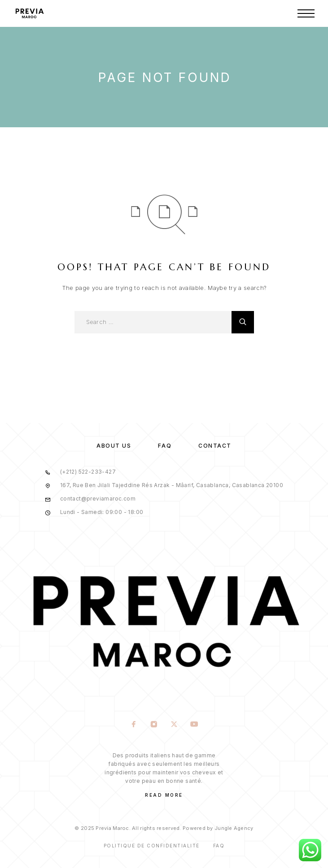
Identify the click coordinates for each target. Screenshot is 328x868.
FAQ (165, 446)
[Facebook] (134, 725)
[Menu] (306, 13)
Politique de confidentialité (152, 846)
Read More (164, 795)
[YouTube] (195, 725)
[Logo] (29, 13)
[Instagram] (154, 725)
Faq (219, 846)
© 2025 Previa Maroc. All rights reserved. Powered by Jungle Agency (164, 828)
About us (114, 446)
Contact (215, 446)
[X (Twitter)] (174, 725)
